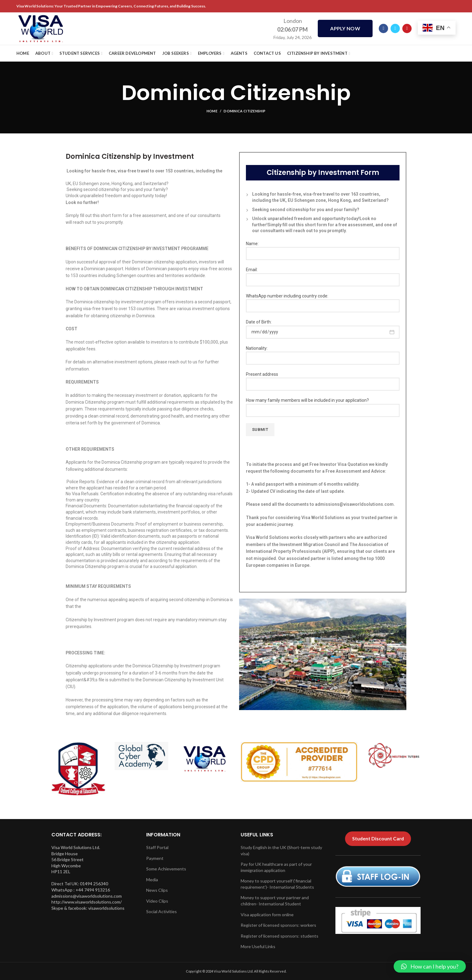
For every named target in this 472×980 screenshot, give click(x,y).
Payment (155, 858)
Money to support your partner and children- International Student (275, 901)
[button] (430, 966)
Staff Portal (157, 847)
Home (212, 111)
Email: (323, 274)
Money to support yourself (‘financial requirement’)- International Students (277, 884)
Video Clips (157, 901)
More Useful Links (258, 946)
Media (152, 880)
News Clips (157, 890)
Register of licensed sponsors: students (280, 936)
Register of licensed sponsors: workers (278, 925)
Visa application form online (267, 915)
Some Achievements (166, 869)
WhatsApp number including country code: (323, 301)
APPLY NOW (345, 29)
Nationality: (323, 353)
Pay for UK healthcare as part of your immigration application (276, 867)
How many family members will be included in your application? (323, 405)
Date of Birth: (323, 327)
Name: (323, 248)
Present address (323, 379)
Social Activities (162, 911)
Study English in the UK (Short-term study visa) (281, 850)
